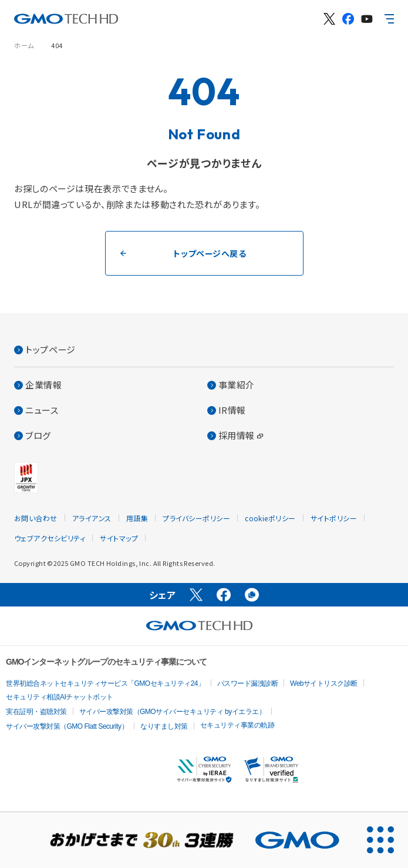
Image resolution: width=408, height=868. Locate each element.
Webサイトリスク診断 (324, 683)
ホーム (24, 45)
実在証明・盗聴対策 (36, 712)
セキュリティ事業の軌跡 (237, 725)
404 (57, 45)
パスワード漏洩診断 (248, 683)
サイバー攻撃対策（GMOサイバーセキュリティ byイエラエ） (173, 712)
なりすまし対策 (164, 726)
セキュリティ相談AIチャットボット (60, 697)
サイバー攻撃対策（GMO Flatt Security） (67, 726)
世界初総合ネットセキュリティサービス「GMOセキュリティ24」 (105, 683)
